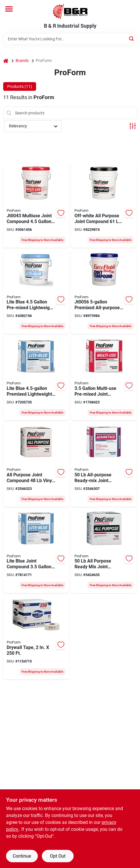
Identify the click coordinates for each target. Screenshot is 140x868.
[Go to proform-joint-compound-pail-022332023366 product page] (104, 206)
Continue (22, 856)
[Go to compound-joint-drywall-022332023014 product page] (104, 292)
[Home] (6, 61)
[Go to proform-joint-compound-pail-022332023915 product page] (36, 292)
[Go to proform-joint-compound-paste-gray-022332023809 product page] (104, 378)
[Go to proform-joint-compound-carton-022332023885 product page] (36, 551)
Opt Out (58, 856)
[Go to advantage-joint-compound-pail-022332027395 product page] (104, 465)
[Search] (132, 38)
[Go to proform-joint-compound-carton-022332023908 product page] (36, 378)
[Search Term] (70, 39)
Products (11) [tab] (20, 86)
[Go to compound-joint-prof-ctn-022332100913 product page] (36, 465)
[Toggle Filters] (133, 126)
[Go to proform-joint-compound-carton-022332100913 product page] (104, 551)
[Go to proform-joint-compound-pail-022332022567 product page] (36, 206)
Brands (22, 61)
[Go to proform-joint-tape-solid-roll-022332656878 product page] (36, 637)
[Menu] (9, 9)
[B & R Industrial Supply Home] (70, 12)
